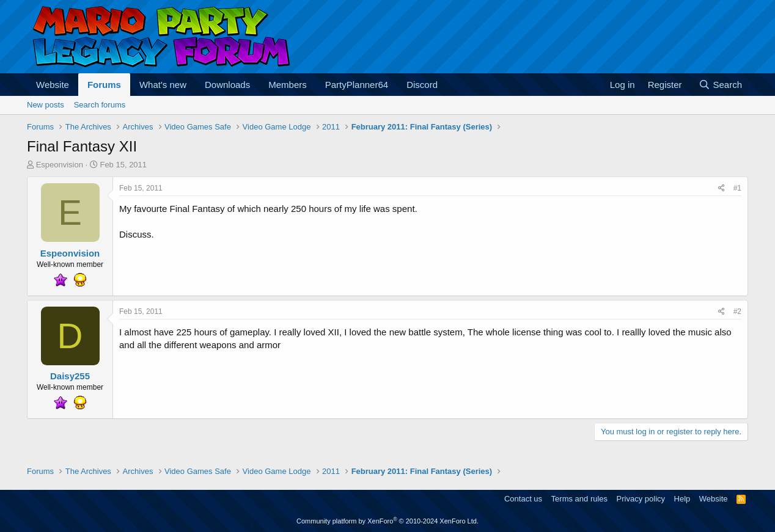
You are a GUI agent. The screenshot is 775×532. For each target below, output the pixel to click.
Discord (422, 85)
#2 (737, 312)
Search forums (100, 105)
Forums (104, 85)
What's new (163, 85)
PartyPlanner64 (357, 85)
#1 (737, 188)
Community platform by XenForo (387, 521)
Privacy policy (641, 499)
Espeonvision (60, 165)
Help (682, 499)
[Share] (722, 188)
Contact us (523, 499)
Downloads (227, 85)
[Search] (720, 85)
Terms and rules (579, 499)
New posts (46, 105)
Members (288, 85)
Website (53, 85)
